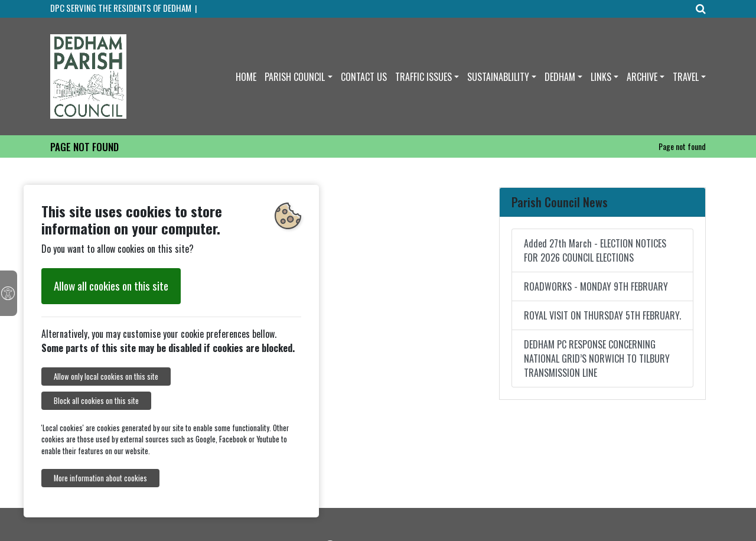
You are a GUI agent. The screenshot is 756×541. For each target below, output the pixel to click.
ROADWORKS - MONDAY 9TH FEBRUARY (596, 286)
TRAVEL (686, 77)
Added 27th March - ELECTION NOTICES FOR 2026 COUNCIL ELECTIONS (595, 250)
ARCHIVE (642, 77)
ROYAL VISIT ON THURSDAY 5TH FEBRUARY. (602, 315)
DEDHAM (560, 77)
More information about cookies (100, 478)
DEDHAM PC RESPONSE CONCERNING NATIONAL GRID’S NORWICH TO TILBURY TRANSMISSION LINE (597, 359)
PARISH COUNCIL (295, 77)
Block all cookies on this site (96, 401)
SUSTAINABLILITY (498, 77)
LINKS (601, 77)
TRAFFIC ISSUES (423, 77)
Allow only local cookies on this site (106, 377)
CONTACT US (364, 77)
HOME (246, 77)
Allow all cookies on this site (111, 286)
